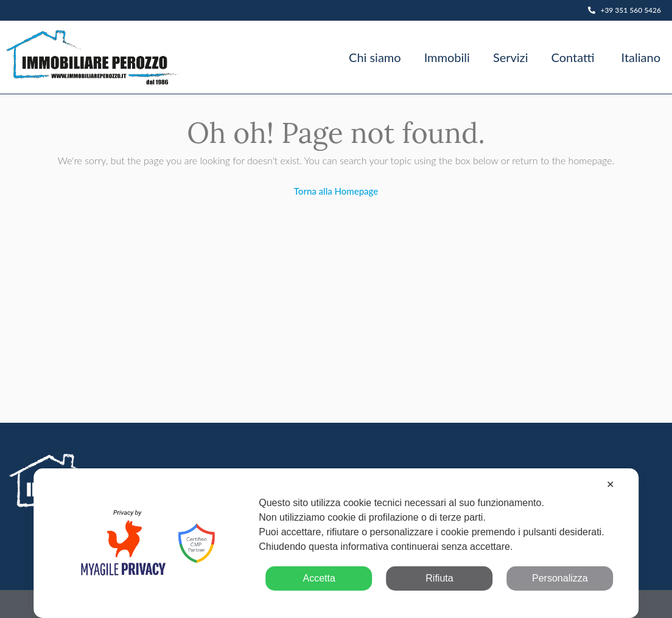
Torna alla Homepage (336, 191)
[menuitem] (639, 57)
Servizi (511, 57)
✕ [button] (610, 484)
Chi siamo (375, 57)
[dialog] (336, 543)
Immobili (447, 57)
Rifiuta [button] (439, 578)
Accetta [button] (319, 578)
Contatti (572, 57)
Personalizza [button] (560, 578)
